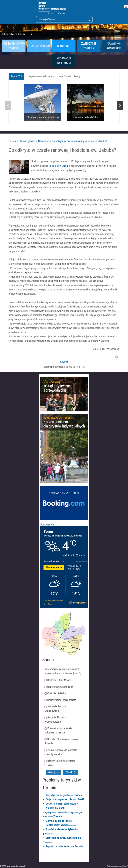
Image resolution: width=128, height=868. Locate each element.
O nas (51, 14)
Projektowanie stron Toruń (117, 866)
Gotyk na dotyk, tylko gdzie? (62, 804)
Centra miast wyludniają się (61, 825)
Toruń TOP (16, 76)
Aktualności (44, 141)
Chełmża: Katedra (56, 693)
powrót (64, 362)
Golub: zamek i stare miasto (62, 700)
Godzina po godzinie (53, 601)
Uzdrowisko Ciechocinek (60, 687)
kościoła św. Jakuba (59, 166)
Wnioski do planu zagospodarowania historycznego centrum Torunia (62, 812)
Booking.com (47, 525)
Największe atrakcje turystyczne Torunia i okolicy (54, 76)
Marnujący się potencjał (59, 821)
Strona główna (28, 141)
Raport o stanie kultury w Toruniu (64, 846)
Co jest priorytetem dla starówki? (65, 799)
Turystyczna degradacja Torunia (64, 795)
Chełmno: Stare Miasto (59, 680)
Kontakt (62, 14)
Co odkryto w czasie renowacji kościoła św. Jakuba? (79, 141)
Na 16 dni (48, 604)
